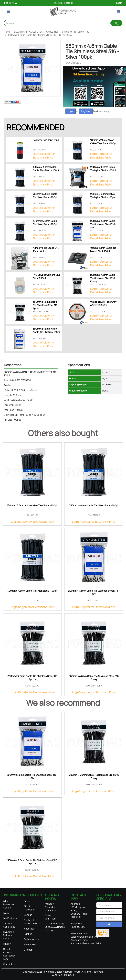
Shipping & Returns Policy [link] (9, 935)
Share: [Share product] (13, 102)
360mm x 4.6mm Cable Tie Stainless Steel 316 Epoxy (45, 305)
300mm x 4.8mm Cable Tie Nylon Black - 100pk (32, 591)
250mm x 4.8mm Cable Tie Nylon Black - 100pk (45, 196)
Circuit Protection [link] (29, 908)
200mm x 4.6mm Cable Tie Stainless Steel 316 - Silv (103, 224)
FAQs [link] (6, 913)
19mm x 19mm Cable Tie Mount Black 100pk (103, 250)
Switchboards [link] (31, 939)
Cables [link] (27, 901)
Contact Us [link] (9, 964)
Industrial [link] (29, 929)
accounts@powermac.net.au (86, 943)
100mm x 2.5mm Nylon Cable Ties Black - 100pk (103, 142)
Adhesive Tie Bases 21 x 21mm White (46, 250)
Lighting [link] (28, 934)
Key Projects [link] (10, 918)
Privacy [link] (7, 944)
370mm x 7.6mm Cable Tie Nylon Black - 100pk (45, 223)
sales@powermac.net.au (84, 937)
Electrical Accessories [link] (31, 922)
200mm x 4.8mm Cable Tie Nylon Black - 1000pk (103, 169)
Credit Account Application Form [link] (9, 954)
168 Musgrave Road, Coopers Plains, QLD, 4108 (79, 912)
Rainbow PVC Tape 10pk (46, 140)
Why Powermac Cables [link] (9, 904)
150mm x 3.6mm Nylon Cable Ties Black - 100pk (46, 169)
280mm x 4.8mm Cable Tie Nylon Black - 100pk (103, 196)
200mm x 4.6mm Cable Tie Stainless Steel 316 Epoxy (103, 278)
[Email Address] (109, 918)
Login (119, 3)
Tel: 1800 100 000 (63, 3)
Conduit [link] (28, 915)
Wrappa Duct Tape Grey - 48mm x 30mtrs (104, 303)
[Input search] (57, 23)
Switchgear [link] (30, 944)
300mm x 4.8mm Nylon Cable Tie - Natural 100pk (47, 330)
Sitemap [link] (28, 950)
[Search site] (116, 23)
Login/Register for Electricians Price (44, 156)
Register (86, 111)
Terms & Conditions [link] (9, 925)
